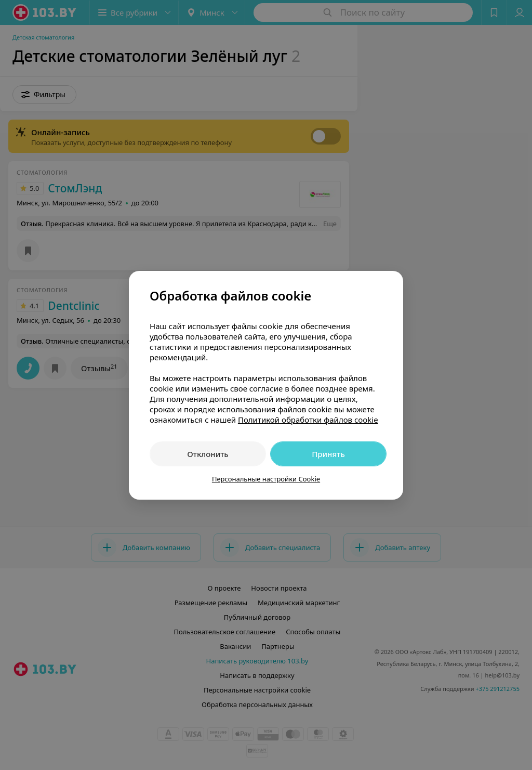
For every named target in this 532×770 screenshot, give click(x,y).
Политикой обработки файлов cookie (308, 420)
